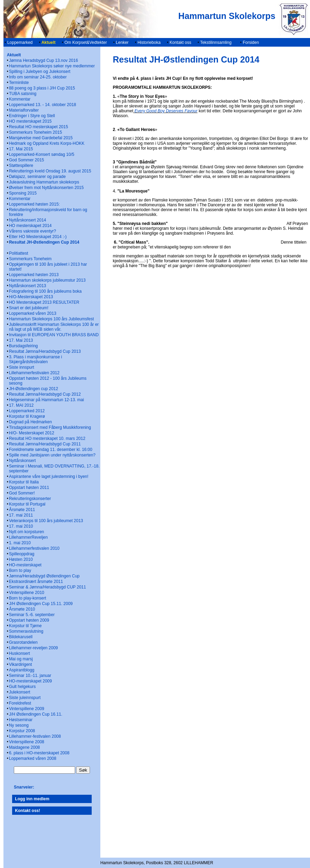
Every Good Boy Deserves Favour (166, 111)
